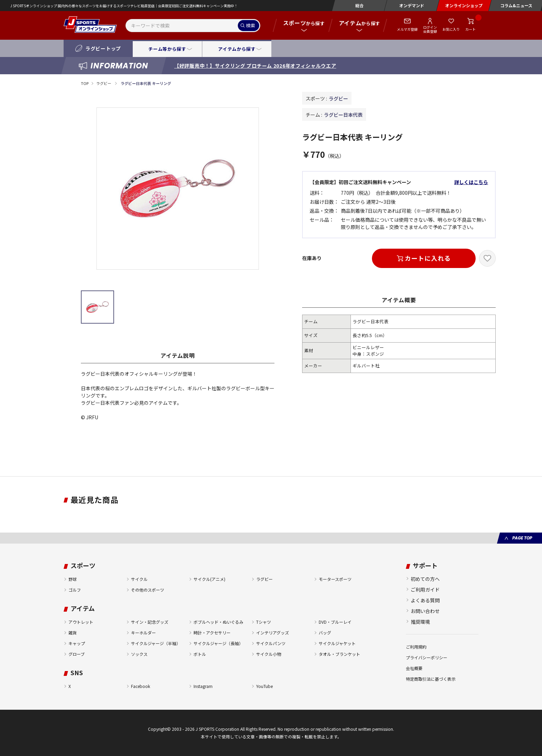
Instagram (203, 686)
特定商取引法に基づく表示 (431, 679)
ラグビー (104, 83)
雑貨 (73, 633)
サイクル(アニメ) (209, 579)
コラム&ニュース (516, 5)
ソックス (139, 654)
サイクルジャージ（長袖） (218, 643)
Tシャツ (264, 622)
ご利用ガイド (425, 590)
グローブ (77, 654)
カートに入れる (428, 258)
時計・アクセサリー (212, 633)
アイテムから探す (237, 49)
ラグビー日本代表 (343, 115)
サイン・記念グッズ (150, 622)
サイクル (139, 579)
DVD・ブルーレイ (335, 622)
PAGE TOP (522, 538)
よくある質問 (425, 600)
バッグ (325, 633)
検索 (251, 25)
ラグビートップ (103, 48)
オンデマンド (412, 5)
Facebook (141, 686)
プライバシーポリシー (427, 657)
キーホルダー (143, 633)
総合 (359, 5)
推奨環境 (420, 622)
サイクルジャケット (337, 643)
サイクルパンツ (271, 643)
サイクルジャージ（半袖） (156, 643)
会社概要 (414, 668)
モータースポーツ (335, 579)
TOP (85, 83)
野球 (73, 579)
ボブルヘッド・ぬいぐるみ (218, 622)
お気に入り (451, 29)
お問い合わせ (425, 611)
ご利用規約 (416, 647)
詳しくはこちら (471, 182)
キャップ (77, 643)
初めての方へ (425, 579)
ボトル (200, 654)
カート (470, 29)
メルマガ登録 (407, 29)
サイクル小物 (269, 654)
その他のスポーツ (148, 590)
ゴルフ (75, 590)
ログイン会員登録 (430, 29)
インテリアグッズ (273, 633)
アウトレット (81, 622)
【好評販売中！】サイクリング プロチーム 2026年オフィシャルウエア (255, 66)
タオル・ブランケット (339, 654)
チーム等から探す (167, 49)
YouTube (264, 686)
